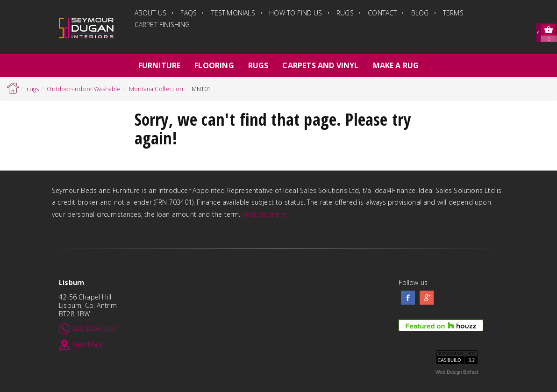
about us (150, 13)
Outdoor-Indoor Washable (84, 89)
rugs (345, 13)
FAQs (189, 13)
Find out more (264, 214)
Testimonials (233, 13)
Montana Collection (156, 89)
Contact (382, 13)
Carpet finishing (162, 25)
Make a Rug (396, 65)
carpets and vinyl (320, 65)
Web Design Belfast (457, 372)
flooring (214, 65)
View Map (87, 344)
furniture (160, 65)
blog (420, 13)
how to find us (296, 13)
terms (453, 13)
